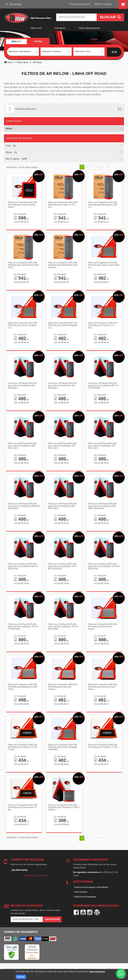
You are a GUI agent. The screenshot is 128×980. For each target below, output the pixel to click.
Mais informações (97, 972)
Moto (37, 41)
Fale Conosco (81, 890)
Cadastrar (52, 917)
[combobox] (23, 52)
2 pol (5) (11, 146)
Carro (16, 41)
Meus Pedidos (103, 4)
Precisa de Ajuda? (80, 4)
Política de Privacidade (85, 895)
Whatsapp (14, 4)
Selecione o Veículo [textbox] (51, 52)
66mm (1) (11, 152)
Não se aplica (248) (16, 159)
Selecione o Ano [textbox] (82, 52)
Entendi (21, 977)
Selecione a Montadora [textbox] (19, 52)
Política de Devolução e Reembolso (91, 885)
